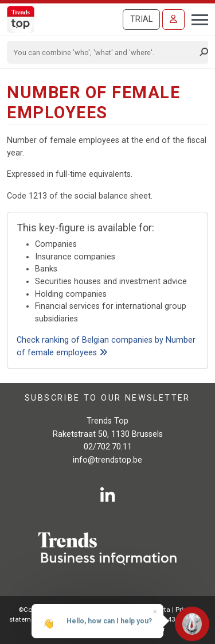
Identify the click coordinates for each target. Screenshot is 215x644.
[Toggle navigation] (196, 18)
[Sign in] (173, 20)
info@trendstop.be (107, 460)
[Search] (104, 52)
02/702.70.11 (108, 447)
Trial (141, 19)
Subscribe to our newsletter (107, 398)
